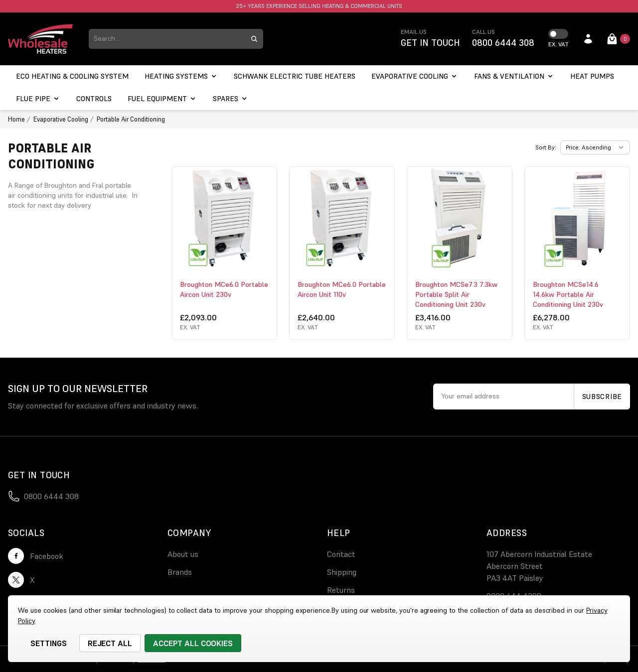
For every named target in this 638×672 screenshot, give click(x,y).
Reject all (110, 643)
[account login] (588, 39)
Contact (341, 554)
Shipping (342, 572)
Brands (180, 572)
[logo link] (40, 39)
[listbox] (595, 147)
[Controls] (94, 99)
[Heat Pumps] (592, 76)
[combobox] (167, 39)
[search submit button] (254, 39)
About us (183, 554)
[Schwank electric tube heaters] (295, 76)
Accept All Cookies (193, 643)
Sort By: (546, 147)
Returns (341, 590)
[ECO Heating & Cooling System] (72, 76)
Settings (49, 643)
